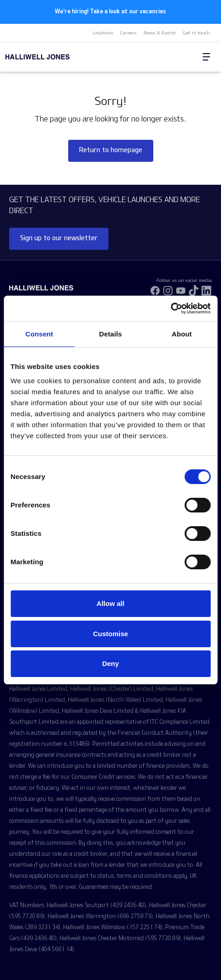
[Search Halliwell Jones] (184, 57)
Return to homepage (111, 150)
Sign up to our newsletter (59, 238)
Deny (110, 663)
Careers (129, 33)
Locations (103, 33)
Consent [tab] (39, 334)
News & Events (160, 33)
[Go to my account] (188, 57)
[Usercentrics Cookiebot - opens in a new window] (170, 308)
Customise (110, 634)
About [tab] (182, 334)
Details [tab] (111, 334)
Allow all (110, 603)
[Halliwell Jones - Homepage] (57, 57)
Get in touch (197, 33)
